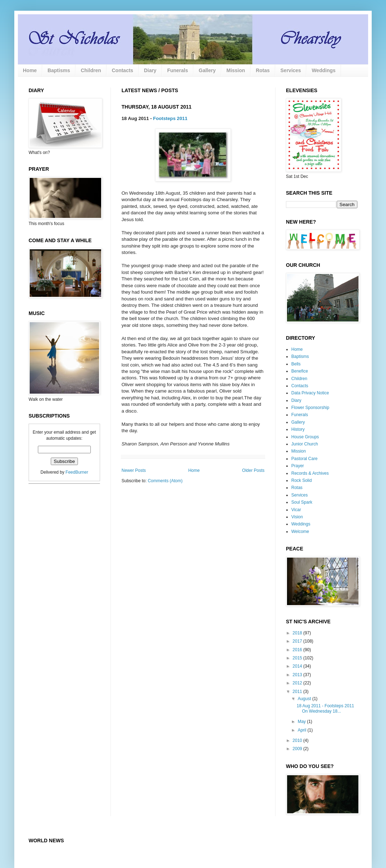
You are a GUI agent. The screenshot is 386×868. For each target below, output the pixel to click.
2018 (298, 633)
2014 (298, 666)
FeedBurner (77, 472)
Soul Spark (302, 502)
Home (30, 70)
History (298, 429)
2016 (298, 650)
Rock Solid (301, 480)
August (305, 699)
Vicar (296, 510)
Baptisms (59, 70)
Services (291, 70)
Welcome (300, 532)
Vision (297, 517)
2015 (298, 658)
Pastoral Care (304, 459)
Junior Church (305, 444)
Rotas (263, 70)
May (302, 722)
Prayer (298, 466)
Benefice (300, 371)
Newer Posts (134, 470)
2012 (298, 683)
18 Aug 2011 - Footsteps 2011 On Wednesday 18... (325, 708)
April (303, 730)
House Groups (305, 437)
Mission (236, 70)
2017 (298, 641)
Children (91, 70)
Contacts (123, 70)
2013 (298, 675)
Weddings (324, 70)
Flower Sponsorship (310, 408)
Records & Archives (310, 473)
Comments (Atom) (165, 481)
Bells (296, 364)
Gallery (207, 70)
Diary (150, 70)
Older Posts (253, 470)
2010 (298, 740)
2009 (298, 749)
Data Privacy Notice (310, 393)
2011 (298, 692)
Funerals (178, 70)
